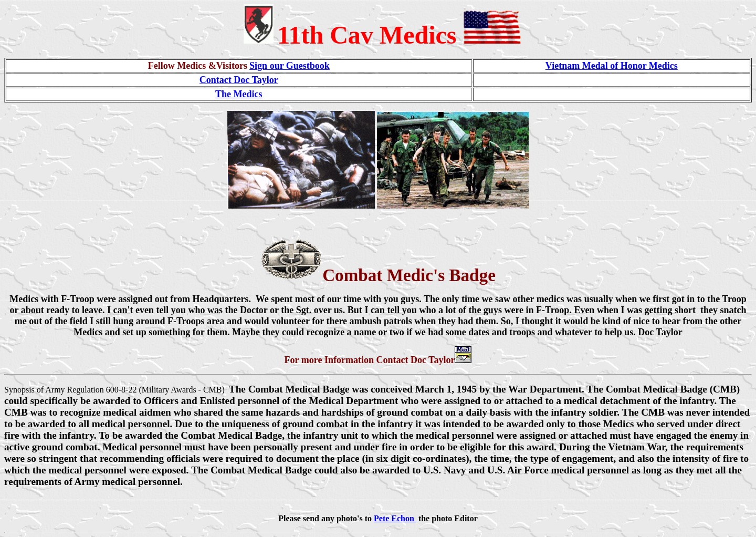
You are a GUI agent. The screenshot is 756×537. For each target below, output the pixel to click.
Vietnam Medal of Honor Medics (612, 66)
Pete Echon (395, 518)
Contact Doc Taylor (239, 80)
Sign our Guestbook (290, 66)
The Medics (239, 94)
